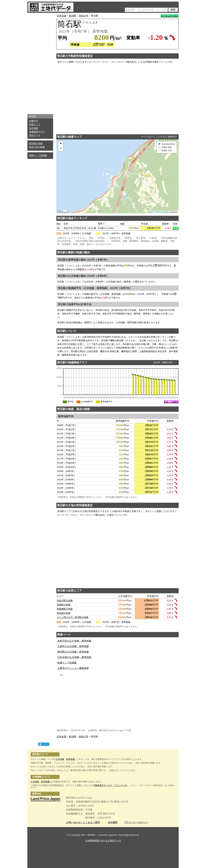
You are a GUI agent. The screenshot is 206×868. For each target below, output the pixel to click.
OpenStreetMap (162, 212)
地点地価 (33, 128)
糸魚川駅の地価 (65, 601)
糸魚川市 (84, 16)
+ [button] (61, 144)
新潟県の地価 (36, 144)
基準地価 (70, 759)
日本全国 (61, 16)
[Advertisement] (40, 63)
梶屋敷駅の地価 (65, 609)
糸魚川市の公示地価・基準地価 (74, 641)
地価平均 (33, 121)
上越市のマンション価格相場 (73, 668)
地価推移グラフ (37, 132)
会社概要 (113, 823)
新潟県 (73, 16)
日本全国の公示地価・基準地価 (74, 657)
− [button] (61, 149)
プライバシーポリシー (136, 823)
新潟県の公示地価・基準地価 (73, 652)
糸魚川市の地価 (37, 147)
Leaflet (150, 212)
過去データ (35, 135)
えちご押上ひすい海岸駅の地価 (73, 617)
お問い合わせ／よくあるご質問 (83, 823)
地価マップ (35, 125)
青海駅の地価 (64, 605)
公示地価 (60, 759)
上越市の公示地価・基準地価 (73, 646)
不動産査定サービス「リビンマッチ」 (111, 785)
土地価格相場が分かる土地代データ (103, 841)
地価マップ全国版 (38, 155)
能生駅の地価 (64, 613)
